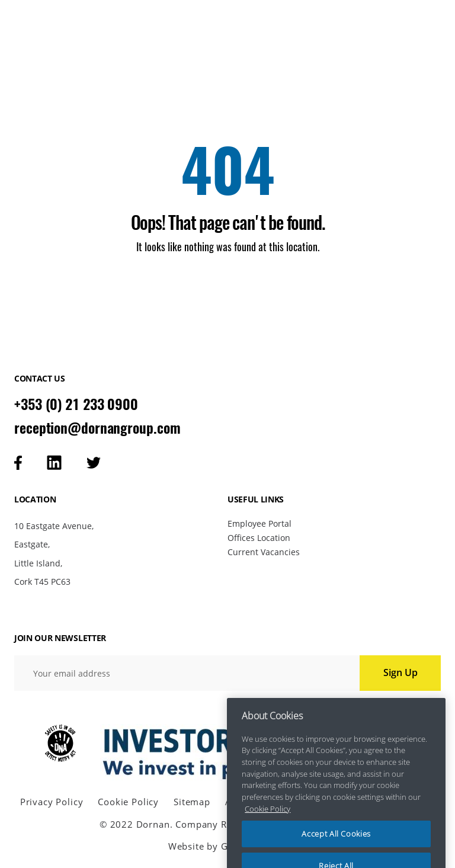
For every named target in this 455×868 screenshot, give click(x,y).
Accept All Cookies (336, 843)
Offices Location (259, 538)
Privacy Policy (52, 802)
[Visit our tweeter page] (94, 463)
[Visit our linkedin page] (54, 462)
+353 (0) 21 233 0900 (76, 404)
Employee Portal (259, 523)
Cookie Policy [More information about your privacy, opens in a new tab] (267, 818)
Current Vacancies (264, 552)
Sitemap (192, 802)
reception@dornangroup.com (97, 428)
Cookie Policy (128, 802)
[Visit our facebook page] (18, 463)
